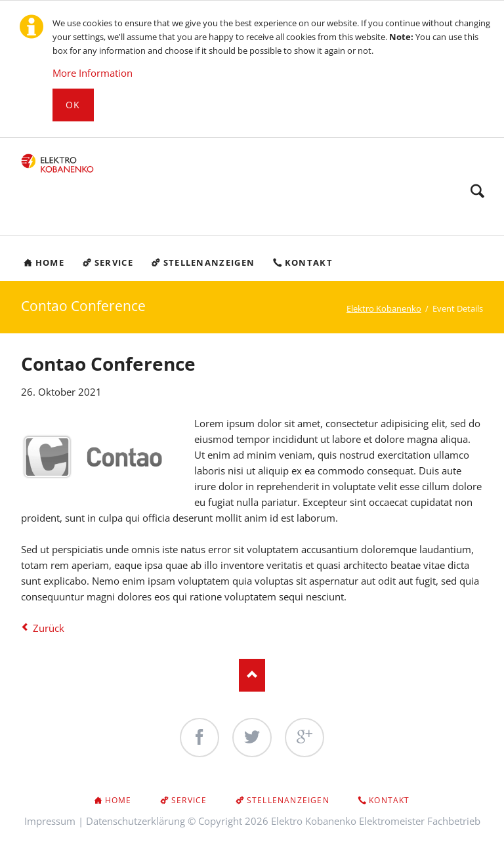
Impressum (50, 821)
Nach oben (252, 675)
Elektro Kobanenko (384, 308)
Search (477, 191)
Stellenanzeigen (288, 800)
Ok (73, 105)
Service (189, 800)
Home (118, 800)
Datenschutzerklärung (136, 821)
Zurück (49, 628)
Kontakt (389, 800)
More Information (93, 73)
